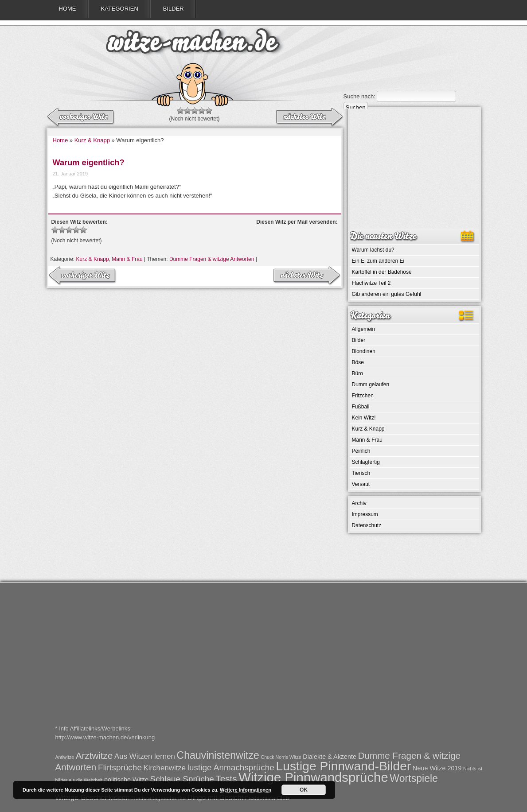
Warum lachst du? (373, 250)
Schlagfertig (366, 462)
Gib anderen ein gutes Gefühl (387, 294)
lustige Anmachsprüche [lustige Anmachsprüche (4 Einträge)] (231, 767)
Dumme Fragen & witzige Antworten (212, 259)
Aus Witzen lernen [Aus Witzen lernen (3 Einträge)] (145, 756)
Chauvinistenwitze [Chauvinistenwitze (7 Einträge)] (218, 755)
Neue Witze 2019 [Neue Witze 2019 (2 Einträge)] (437, 768)
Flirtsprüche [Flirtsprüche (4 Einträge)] (120, 767)
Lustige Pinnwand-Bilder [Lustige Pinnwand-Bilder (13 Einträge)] (343, 766)
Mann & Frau (127, 259)
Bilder (174, 9)
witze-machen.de (193, 44)
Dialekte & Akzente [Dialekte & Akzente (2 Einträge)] (330, 757)
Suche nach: (359, 96)
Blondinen (364, 351)
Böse (358, 362)
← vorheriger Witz (309, 117)
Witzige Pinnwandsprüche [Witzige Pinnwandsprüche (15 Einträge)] (313, 777)
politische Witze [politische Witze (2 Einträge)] (126, 780)
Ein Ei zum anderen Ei (378, 261)
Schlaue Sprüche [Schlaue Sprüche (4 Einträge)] (182, 779)
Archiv (359, 503)
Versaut (361, 484)
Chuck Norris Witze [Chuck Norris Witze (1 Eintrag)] (281, 757)
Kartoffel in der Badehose (382, 272)
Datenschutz (367, 525)
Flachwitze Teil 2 (371, 283)
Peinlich (361, 451)
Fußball (361, 407)
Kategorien (120, 9)
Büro (357, 373)
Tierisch (361, 473)
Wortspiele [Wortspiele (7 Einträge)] (414, 778)
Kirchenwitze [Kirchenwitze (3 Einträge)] (165, 768)
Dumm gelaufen (371, 385)
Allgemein (364, 329)
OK (304, 790)
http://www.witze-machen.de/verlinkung (105, 737)
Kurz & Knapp (92, 140)
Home (68, 9)
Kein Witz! (364, 418)
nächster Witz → (81, 117)
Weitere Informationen (246, 790)
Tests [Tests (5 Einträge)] (226, 779)
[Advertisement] (414, 169)
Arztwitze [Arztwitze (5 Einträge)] (94, 756)
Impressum (365, 514)
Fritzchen (363, 396)
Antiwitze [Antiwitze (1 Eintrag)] (65, 757)
